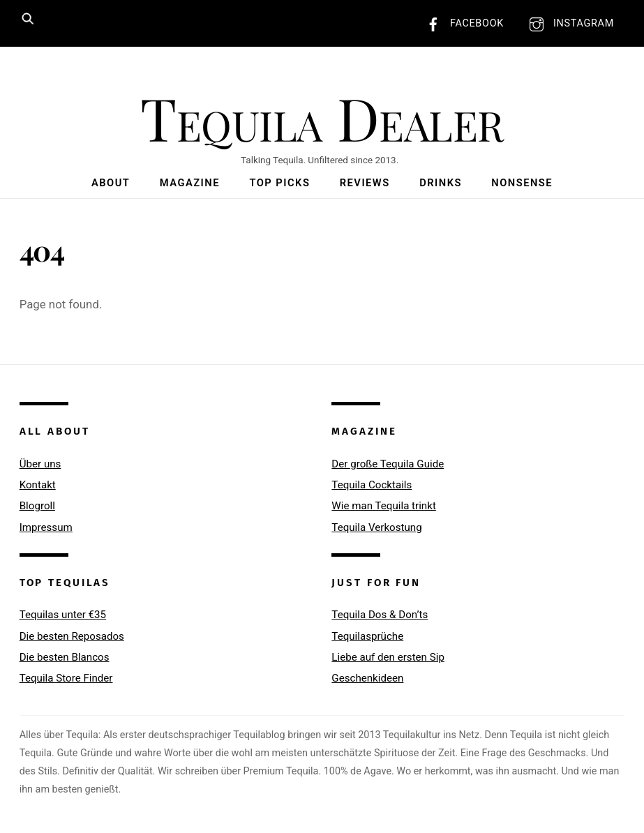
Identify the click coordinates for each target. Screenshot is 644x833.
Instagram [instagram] (568, 23)
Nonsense (522, 183)
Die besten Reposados (72, 636)
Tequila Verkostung (376, 527)
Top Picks (279, 183)
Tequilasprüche (367, 636)
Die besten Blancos (65, 657)
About (111, 183)
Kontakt (38, 485)
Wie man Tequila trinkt (383, 506)
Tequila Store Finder (66, 678)
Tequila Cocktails (372, 485)
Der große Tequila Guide (388, 464)
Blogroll (37, 506)
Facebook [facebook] (462, 23)
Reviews (365, 183)
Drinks (441, 183)
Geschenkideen (367, 678)
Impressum (46, 527)
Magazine (190, 183)
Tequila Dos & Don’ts (380, 615)
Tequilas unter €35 (63, 615)
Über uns (40, 464)
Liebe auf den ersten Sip (388, 657)
